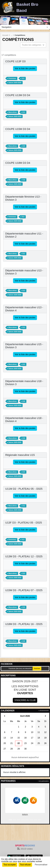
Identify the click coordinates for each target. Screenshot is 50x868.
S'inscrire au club (25, 700)
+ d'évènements (43, 711)
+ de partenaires (43, 781)
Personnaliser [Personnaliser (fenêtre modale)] (41, 865)
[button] (4, 803)
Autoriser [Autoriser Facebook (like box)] (37, 669)
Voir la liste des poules (25, 68)
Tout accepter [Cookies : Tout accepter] (10, 865)
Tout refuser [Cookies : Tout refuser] (25, 865)
